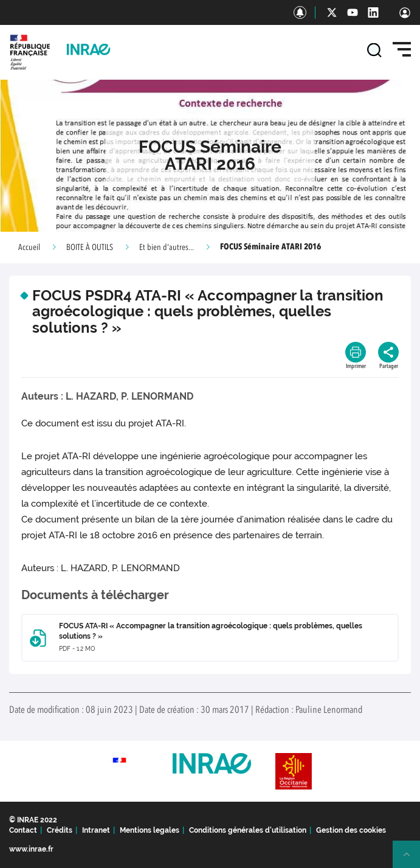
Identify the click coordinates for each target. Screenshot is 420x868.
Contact (23, 830)
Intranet (96, 830)
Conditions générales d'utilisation (248, 830)
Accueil (29, 248)
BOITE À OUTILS (90, 248)
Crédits (60, 830)
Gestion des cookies (351, 830)
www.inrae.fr (31, 849)
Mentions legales (150, 830)
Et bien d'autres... (167, 248)
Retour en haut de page (411, 859)
